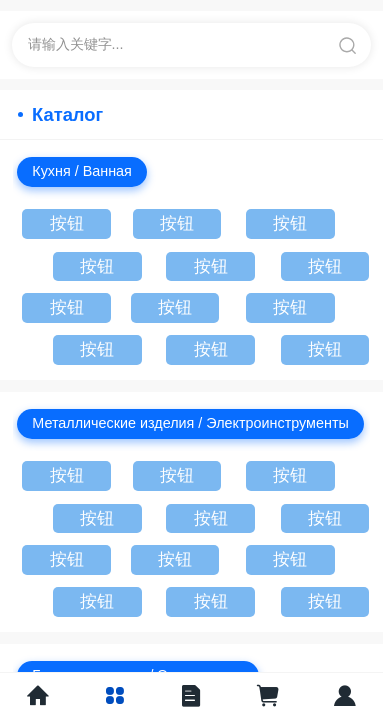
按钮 (67, 223)
